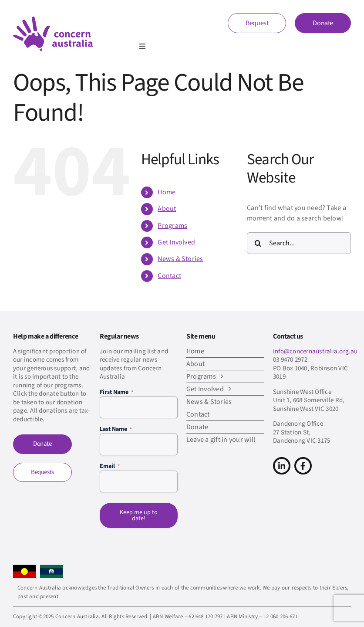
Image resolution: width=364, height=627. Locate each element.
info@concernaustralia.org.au (315, 351)
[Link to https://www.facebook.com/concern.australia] (303, 466)
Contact (169, 276)
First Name (116, 392)
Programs (172, 226)
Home (167, 192)
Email (110, 466)
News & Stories (180, 259)
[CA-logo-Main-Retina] (53, 20)
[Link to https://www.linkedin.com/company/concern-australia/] (282, 466)
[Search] (258, 243)
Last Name (116, 429)
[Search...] (299, 243)
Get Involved (176, 242)
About (167, 209)
